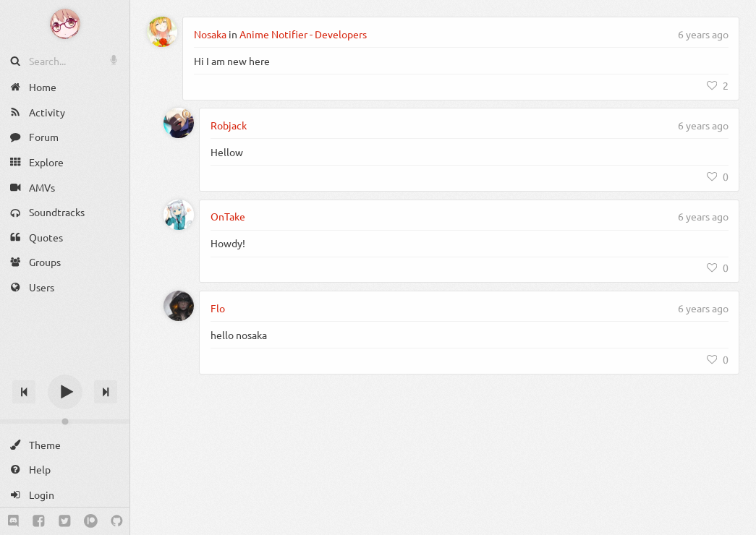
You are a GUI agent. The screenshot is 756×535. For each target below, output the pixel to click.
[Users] (65, 287)
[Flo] (179, 306)
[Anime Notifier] (65, 24)
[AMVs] (65, 187)
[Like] (718, 85)
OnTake (228, 216)
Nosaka (210, 34)
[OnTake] (179, 215)
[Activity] (65, 112)
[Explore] (65, 162)
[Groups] (65, 262)
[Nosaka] (162, 32)
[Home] (65, 87)
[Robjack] (179, 123)
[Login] (65, 495)
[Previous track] (24, 392)
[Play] (65, 392)
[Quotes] (65, 237)
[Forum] (65, 137)
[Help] (65, 470)
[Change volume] (65, 421)
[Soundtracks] (65, 212)
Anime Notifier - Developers (303, 34)
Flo (218, 308)
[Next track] (106, 392)
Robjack (229, 125)
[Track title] (65, 366)
